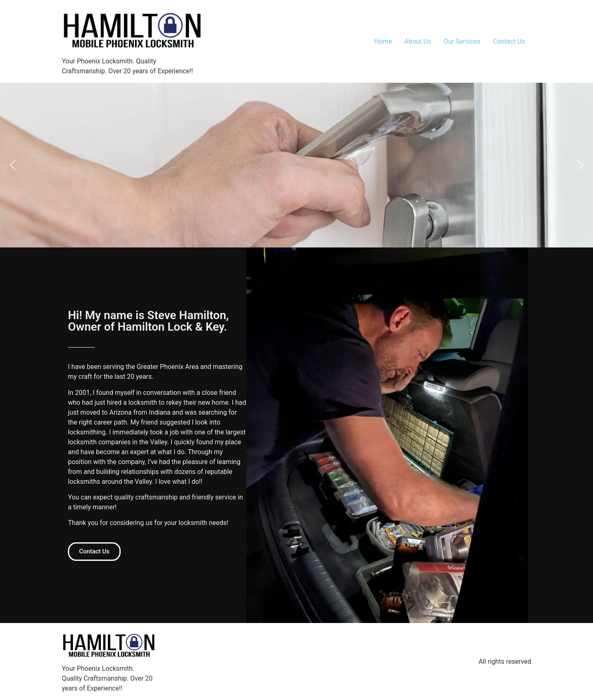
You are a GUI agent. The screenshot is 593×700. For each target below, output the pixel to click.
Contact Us (509, 41)
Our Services (462, 41)
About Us (418, 41)
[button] (13, 165)
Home (383, 41)
